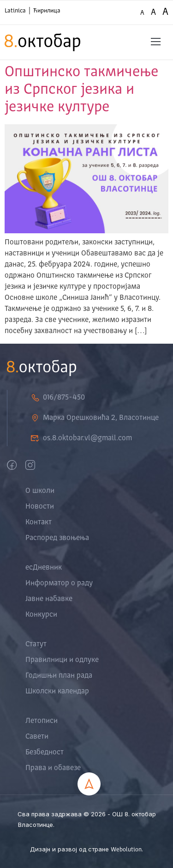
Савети (37, 737)
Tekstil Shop (112, 826)
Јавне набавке (49, 599)
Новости (40, 507)
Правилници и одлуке (62, 660)
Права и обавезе (53, 768)
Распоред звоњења (57, 538)
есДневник (44, 568)
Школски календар (57, 692)
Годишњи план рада (59, 676)
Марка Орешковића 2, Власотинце (95, 418)
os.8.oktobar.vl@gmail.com (81, 438)
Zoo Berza (143, 826)
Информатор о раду (59, 583)
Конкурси (41, 615)
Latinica (15, 11)
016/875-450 (58, 398)
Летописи (42, 721)
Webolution (126, 850)
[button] (156, 42)
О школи (40, 491)
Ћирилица (47, 11)
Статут (36, 644)
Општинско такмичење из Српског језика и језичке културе (81, 90)
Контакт (39, 522)
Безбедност (45, 753)
